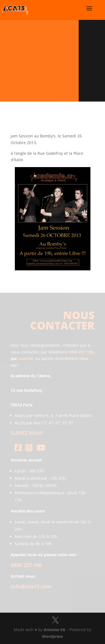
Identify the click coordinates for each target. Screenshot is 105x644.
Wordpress (53, 636)
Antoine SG (54, 630)
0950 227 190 (81, 352)
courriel (26, 358)
